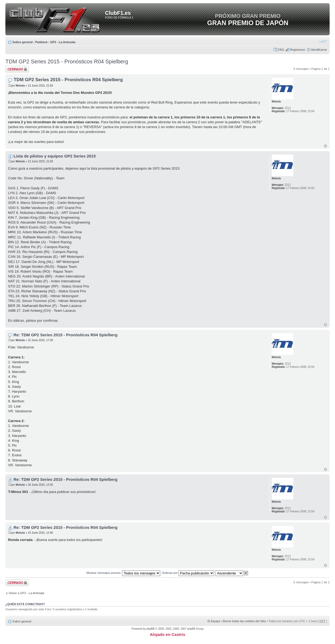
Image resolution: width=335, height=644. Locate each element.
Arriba (325, 146)
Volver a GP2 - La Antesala (26, 593)
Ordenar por (188, 573)
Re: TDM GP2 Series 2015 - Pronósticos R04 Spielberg (65, 335)
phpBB (151, 629)
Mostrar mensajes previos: (123, 573)
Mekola (20, 86)
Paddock (41, 42)
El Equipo (214, 621)
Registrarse (297, 50)
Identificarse (319, 50)
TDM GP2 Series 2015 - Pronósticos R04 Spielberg (67, 61)
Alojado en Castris (167, 634)
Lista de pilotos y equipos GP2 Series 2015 (55, 156)
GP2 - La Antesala (63, 42)
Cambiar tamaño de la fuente (323, 41)
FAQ (281, 50)
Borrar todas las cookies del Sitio (244, 621)
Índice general (23, 42)
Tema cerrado (17, 69)
